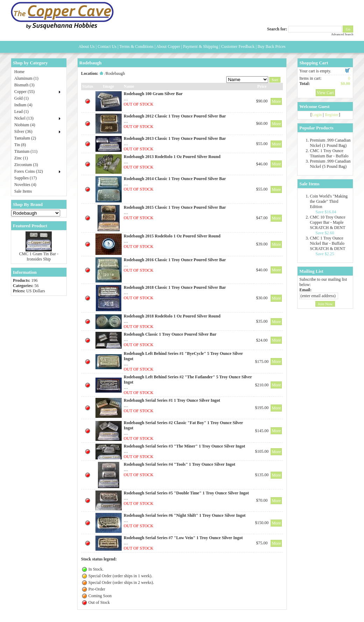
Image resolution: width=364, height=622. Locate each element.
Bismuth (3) (24, 85)
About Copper (168, 47)
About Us (86, 47)
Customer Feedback (238, 47)
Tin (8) (20, 145)
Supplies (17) (26, 178)
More (276, 101)
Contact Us (107, 47)
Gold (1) (22, 98)
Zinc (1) (21, 158)
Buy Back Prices (272, 47)
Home (19, 72)
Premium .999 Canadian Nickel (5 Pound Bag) (330, 164)
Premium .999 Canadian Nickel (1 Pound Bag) (330, 143)
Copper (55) (24, 92)
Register (332, 115)
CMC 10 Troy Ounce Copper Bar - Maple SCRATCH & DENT (328, 222)
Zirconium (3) (26, 165)
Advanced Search (342, 34)
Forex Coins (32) (29, 171)
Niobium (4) (25, 125)
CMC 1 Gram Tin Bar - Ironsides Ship (39, 256)
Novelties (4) (25, 185)
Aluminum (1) (26, 78)
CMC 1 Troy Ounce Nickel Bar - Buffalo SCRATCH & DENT (327, 243)
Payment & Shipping (201, 47)
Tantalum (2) (25, 138)
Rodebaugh (115, 73)
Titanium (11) (26, 151)
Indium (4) (23, 105)
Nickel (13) (24, 118)
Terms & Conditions (136, 47)
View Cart (325, 93)
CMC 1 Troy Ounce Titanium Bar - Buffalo (329, 153)
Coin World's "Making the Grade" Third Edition (329, 201)
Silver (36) (23, 131)
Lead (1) (22, 112)
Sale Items (23, 191)
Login (317, 115)
